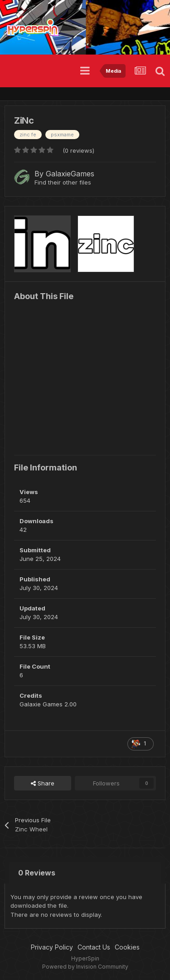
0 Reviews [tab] (37, 873)
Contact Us (94, 947)
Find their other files (63, 182)
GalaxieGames (70, 174)
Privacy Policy (52, 947)
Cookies (127, 947)
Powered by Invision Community (85, 967)
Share (43, 783)
